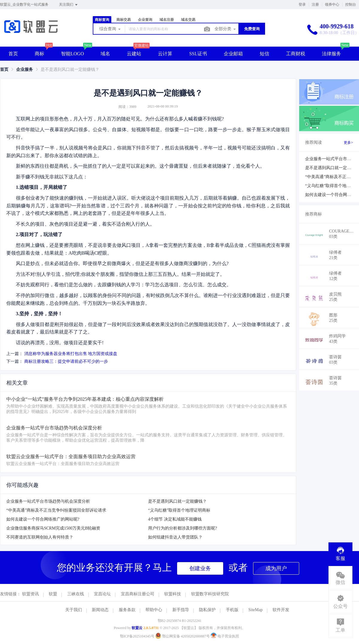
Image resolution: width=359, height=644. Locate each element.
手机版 (232, 610)
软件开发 (281, 610)
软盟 (53, 594)
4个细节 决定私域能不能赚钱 (175, 519)
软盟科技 (173, 594)
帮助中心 (154, 610)
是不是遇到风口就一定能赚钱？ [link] (70, 69)
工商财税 (296, 54)
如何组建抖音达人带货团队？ (175, 537)
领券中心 (332, 4)
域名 (105, 54)
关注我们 (69, 5)
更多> (348, 143)
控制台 (351, 4)
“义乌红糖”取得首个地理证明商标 (179, 510)
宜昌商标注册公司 (138, 594)
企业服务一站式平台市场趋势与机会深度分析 (48, 501)
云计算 (165, 54)
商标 (39, 54)
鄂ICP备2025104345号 (137, 636)
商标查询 (102, 20)
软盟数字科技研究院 (210, 594)
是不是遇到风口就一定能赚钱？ (177, 501)
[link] (4, 69)
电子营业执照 (225, 636)
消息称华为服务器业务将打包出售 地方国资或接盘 (71, 354)
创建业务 (200, 568)
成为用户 (276, 568)
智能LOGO (72, 54)
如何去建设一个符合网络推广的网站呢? (43, 519)
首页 (13, 54)
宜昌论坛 (102, 594)
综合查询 (110, 29)
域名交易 (188, 20)
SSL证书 (198, 54)
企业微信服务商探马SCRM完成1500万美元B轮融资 (53, 528)
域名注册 (167, 20)
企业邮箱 (233, 54)
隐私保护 (207, 610)
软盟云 (137, 628)
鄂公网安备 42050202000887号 (183, 636)
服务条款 (127, 610)
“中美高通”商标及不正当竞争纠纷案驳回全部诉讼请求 (56, 510)
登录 (302, 4)
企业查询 (145, 20)
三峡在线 (76, 594)
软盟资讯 (31, 594)
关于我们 (74, 610)
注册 (315, 4)
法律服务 (331, 54)
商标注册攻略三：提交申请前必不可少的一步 (66, 361)
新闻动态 (100, 610)
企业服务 (25, 69)
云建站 (134, 54)
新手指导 (181, 610)
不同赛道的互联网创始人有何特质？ (40, 537)
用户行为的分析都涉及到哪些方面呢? (182, 528)
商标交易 (124, 20)
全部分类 (226, 29)
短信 (264, 54)
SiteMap (255, 610)
